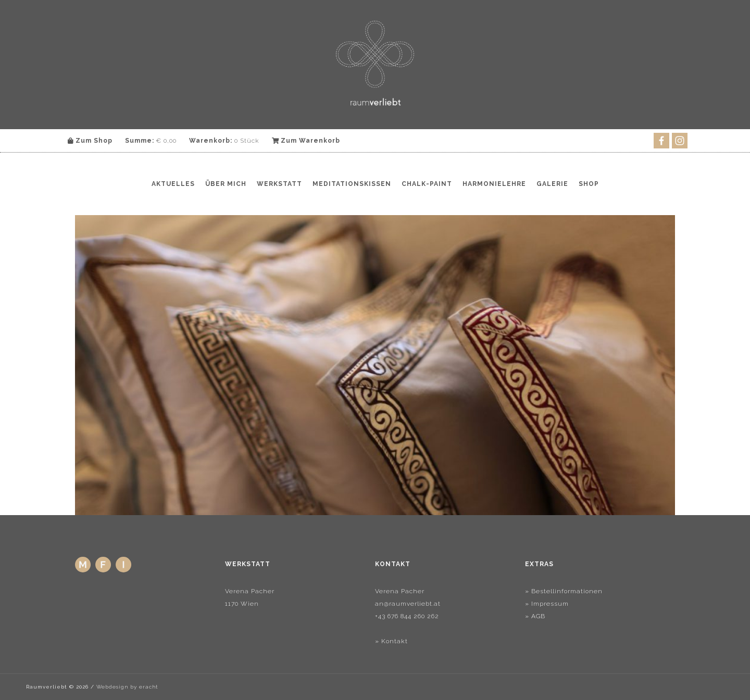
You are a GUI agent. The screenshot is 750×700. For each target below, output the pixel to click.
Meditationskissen (352, 184)
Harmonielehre (494, 184)
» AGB (535, 616)
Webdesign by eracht (127, 687)
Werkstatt (279, 184)
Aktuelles (173, 184)
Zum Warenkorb (306, 141)
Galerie (552, 184)
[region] (375, 365)
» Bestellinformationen (564, 591)
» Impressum (547, 604)
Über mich (226, 184)
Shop (589, 184)
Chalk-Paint (427, 184)
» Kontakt (391, 641)
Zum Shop (90, 141)
